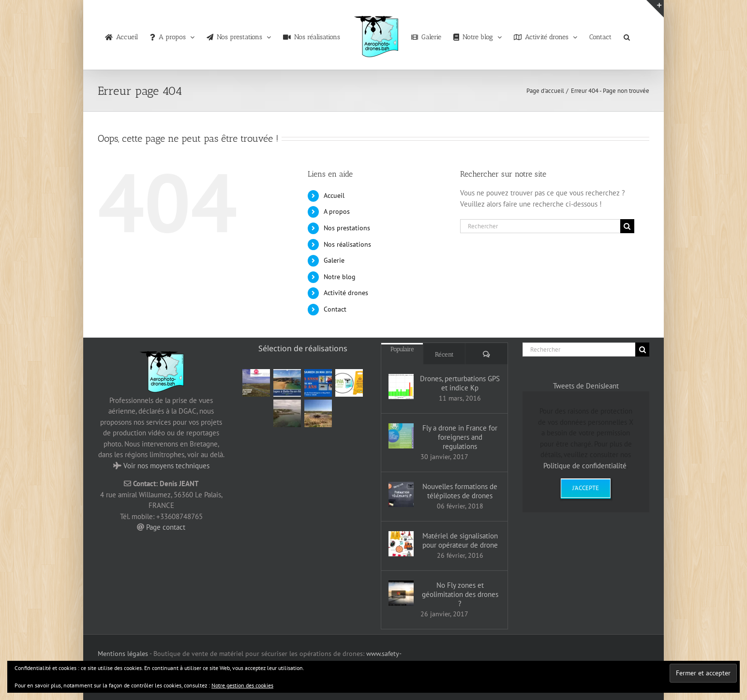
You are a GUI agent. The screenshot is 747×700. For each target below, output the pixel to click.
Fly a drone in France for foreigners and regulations (460, 437)
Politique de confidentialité (585, 466)
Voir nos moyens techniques (166, 466)
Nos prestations (347, 228)
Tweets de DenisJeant (586, 386)
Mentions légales (123, 654)
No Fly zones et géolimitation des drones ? (460, 594)
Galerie (334, 260)
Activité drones (346, 293)
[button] (627, 35)
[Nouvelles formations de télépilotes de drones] (401, 494)
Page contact (166, 527)
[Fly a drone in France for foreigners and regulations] (401, 436)
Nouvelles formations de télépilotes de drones (460, 491)
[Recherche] (627, 226)
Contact (335, 309)
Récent (444, 354)
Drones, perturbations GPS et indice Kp (460, 383)
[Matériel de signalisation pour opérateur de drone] (401, 544)
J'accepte (586, 488)
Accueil (334, 195)
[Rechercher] (540, 226)
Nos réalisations (347, 244)
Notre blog (340, 277)
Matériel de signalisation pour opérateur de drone (460, 540)
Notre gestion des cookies (242, 685)
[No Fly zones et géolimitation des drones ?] (401, 593)
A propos (337, 211)
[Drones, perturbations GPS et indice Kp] (401, 387)
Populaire (402, 349)
